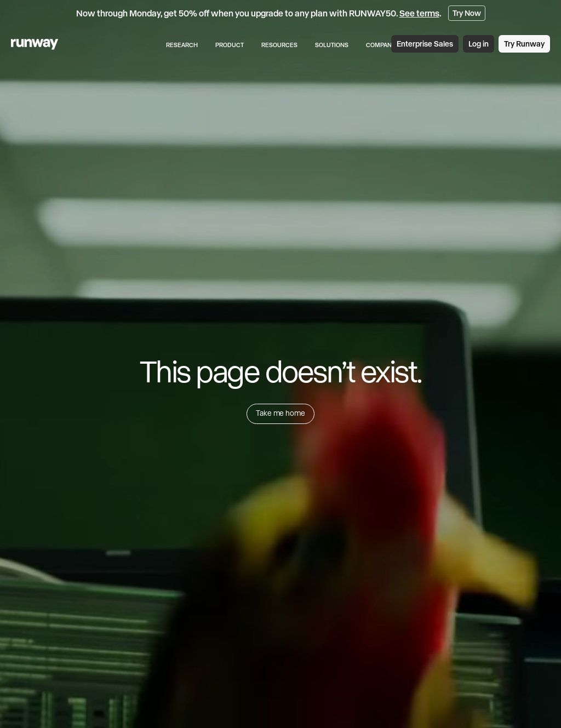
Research (182, 45)
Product (230, 45)
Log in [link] (479, 44)
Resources (279, 45)
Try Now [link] (467, 13)
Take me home (280, 413)
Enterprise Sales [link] (425, 44)
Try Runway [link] (524, 44)
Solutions (332, 45)
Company (381, 45)
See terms (419, 13)
